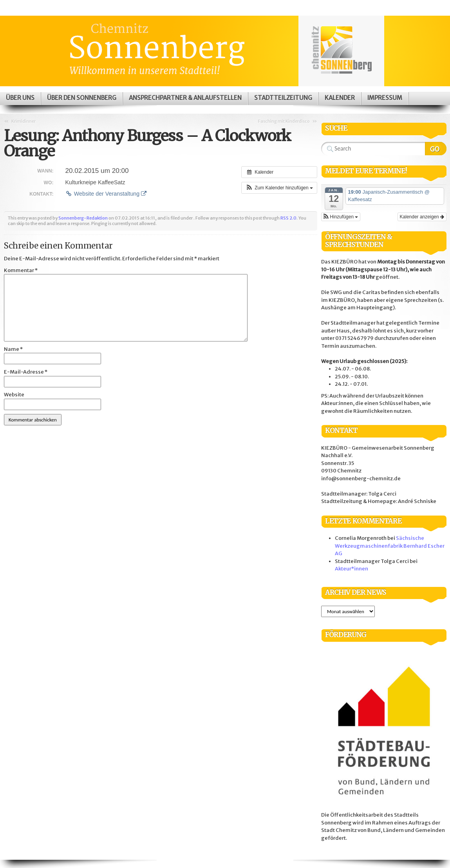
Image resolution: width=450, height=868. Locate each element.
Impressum (385, 98)
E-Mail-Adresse (26, 372)
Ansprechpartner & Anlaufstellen (185, 98)
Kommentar (21, 270)
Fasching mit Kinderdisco (284, 121)
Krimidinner (23, 121)
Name (13, 349)
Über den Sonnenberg (82, 98)
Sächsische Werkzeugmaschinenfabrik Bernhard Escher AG (390, 546)
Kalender (340, 98)
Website (14, 395)
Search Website (436, 149)
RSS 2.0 (288, 218)
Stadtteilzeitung (283, 98)
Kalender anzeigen (422, 217)
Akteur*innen (352, 569)
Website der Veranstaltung (106, 194)
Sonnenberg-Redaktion (83, 218)
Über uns (20, 98)
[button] (279, 188)
